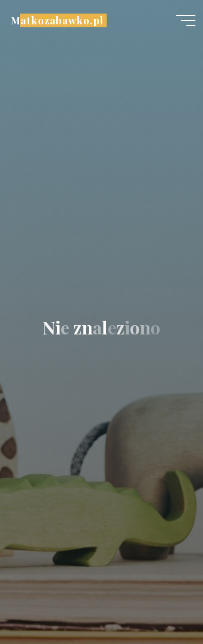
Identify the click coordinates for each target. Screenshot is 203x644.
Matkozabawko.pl (57, 20)
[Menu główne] (186, 21)
